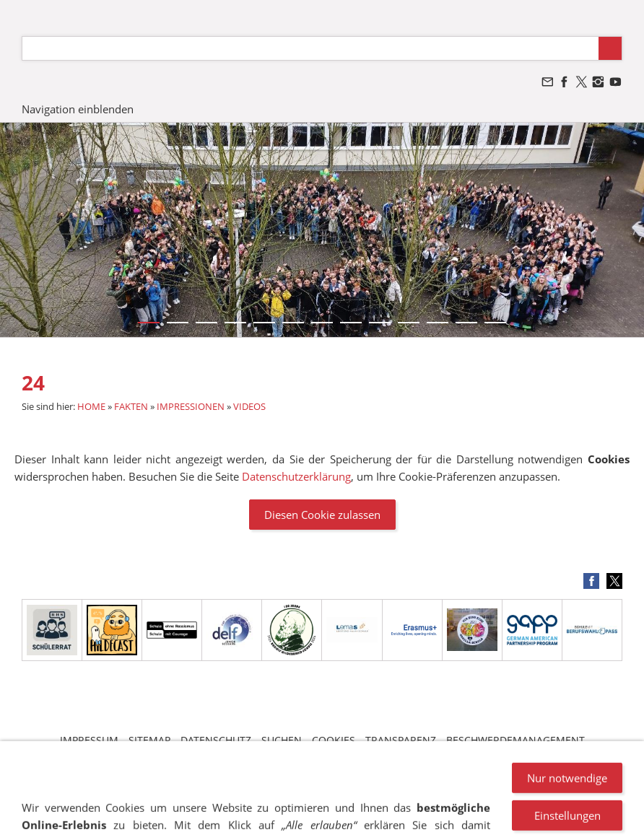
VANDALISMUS (233, 754)
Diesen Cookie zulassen (322, 515)
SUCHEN (282, 740)
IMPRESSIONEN (191, 406)
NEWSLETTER (310, 754)
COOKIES (334, 740)
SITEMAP (149, 740)
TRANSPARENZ (401, 740)
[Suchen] (310, 48)
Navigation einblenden (78, 109)
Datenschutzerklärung (296, 476)
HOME (91, 406)
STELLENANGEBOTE (399, 754)
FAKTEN (131, 406)
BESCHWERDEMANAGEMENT (515, 740)
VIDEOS (249, 406)
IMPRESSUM (89, 740)
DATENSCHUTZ (216, 740)
